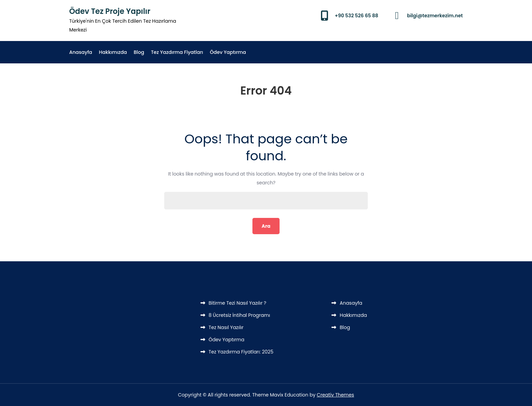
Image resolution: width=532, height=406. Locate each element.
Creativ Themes (336, 395)
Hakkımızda (113, 52)
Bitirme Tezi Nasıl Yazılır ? (237, 303)
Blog (139, 52)
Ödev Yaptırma (228, 52)
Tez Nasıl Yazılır (226, 327)
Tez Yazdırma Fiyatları (177, 52)
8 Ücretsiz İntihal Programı (239, 315)
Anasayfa (81, 52)
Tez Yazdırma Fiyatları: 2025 (241, 352)
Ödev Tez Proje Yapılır (110, 11)
